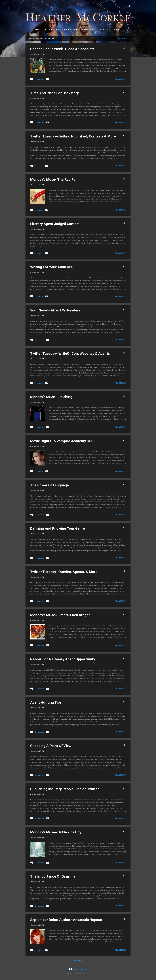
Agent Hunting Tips (46, 703)
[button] (124, 49)
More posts (78, 961)
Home (35, 30)
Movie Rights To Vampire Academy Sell (61, 441)
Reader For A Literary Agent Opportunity (63, 660)
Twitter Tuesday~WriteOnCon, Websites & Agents (70, 354)
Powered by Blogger (78, 969)
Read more (120, 80)
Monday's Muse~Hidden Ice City (56, 833)
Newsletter (84, 30)
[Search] (129, 6)
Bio (55, 30)
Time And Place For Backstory (54, 93)
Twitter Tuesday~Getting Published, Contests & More (73, 137)
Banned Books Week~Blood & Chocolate (62, 49)
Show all (122, 39)
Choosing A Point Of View (51, 746)
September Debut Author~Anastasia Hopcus (66, 920)
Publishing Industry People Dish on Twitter (64, 789)
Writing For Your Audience (51, 267)
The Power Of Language (49, 486)
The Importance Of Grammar (54, 877)
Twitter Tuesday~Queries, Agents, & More (64, 572)
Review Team (67, 30)
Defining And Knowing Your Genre (58, 529)
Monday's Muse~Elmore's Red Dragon (60, 615)
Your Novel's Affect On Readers (55, 311)
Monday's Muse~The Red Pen (54, 180)
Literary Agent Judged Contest (55, 224)
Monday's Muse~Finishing (51, 397)
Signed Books (117, 30)
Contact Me (101, 30)
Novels (45, 30)
